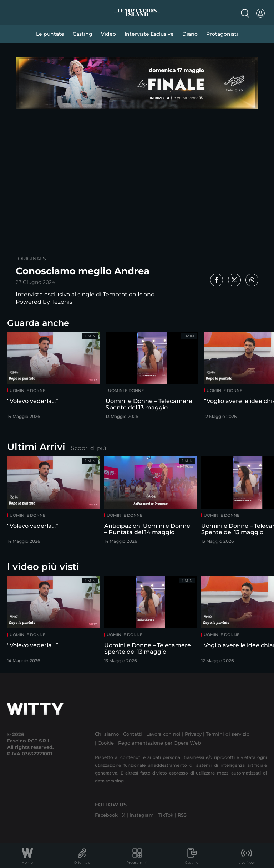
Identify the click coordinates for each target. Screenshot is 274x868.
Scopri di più (89, 448)
